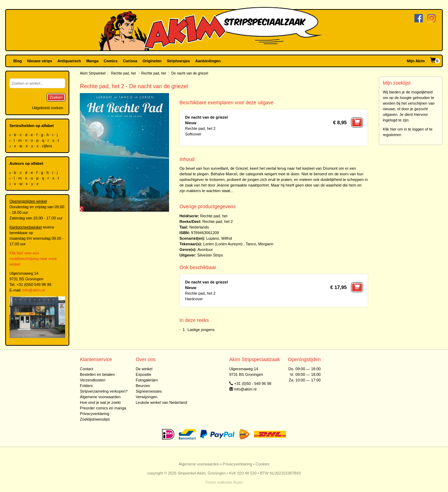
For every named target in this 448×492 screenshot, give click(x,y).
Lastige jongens (201, 330)
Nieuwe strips (40, 61)
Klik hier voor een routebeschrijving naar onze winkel (33, 259)
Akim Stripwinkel (93, 73)
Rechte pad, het (123, 73)
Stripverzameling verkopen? (104, 391)
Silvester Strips (210, 255)
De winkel (144, 369)
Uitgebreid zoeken (48, 108)
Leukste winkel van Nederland (162, 402)
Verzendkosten (93, 380)
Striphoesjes (178, 61)
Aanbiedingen (208, 61)
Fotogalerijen (147, 380)
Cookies (262, 464)
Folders (86, 386)
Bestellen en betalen (97, 374)
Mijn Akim (416, 61)
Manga (92, 61)
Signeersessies (149, 391)
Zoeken (56, 97)
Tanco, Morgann (260, 244)
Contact (86, 369)
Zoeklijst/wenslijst (95, 419)
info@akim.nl (34, 290)
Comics (111, 61)
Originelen (152, 61)
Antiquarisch (69, 61)
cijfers (48, 146)
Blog (17, 61)
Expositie (144, 374)
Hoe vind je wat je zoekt (100, 402)
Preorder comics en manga (103, 408)
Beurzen (143, 386)
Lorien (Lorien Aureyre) (223, 244)
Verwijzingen (147, 397)
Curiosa (130, 61)
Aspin (238, 482)
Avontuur (205, 249)
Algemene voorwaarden (100, 397)
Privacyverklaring (94, 414)
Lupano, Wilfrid (219, 238)
